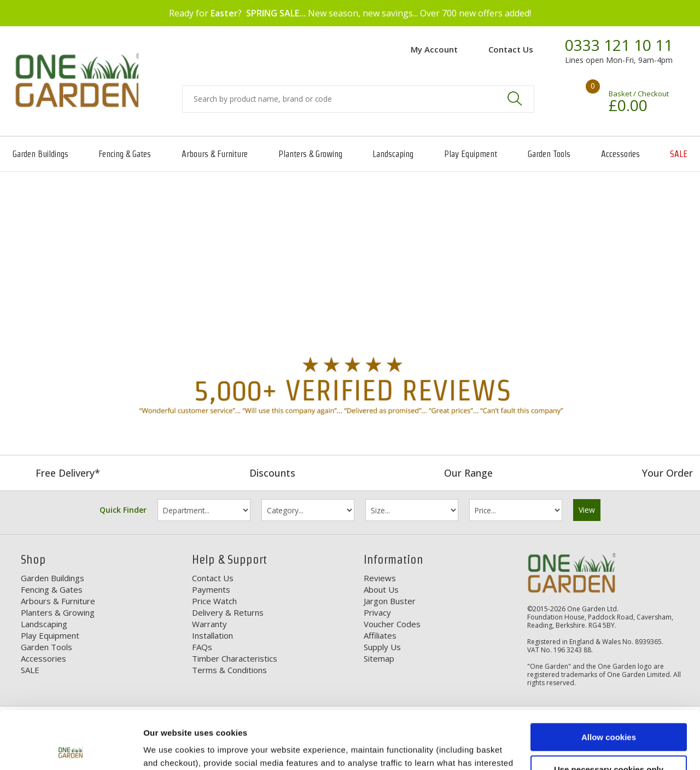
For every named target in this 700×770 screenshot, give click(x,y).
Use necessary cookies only (609, 711)
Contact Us (511, 49)
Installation (212, 635)
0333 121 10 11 (619, 45)
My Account (434, 49)
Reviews (380, 578)
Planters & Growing (310, 154)
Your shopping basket (577, 96)
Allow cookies (609, 679)
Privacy (377, 612)
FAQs (202, 647)
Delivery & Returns (228, 612)
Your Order (667, 473)
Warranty (209, 624)
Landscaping (393, 154)
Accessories (620, 154)
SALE (679, 154)
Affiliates (380, 635)
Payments (211, 589)
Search (515, 99)
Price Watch (214, 601)
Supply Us (382, 647)
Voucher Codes (392, 624)
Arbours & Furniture (215, 154)
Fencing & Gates (125, 154)
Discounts (272, 473)
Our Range (468, 473)
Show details (169, 748)
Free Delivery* (68, 473)
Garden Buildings (40, 154)
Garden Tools (549, 154)
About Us (381, 589)
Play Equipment (471, 154)
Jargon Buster (390, 601)
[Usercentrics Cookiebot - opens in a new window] (71, 749)
